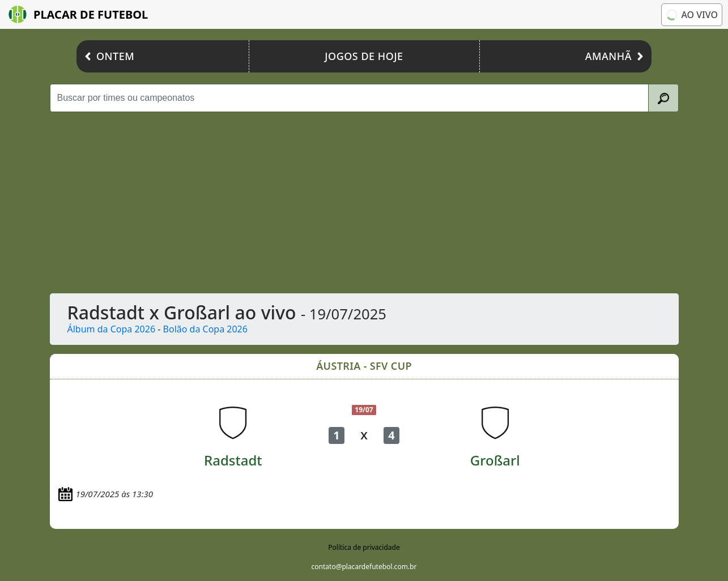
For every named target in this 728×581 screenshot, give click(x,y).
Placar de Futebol (78, 14)
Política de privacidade (364, 547)
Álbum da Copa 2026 (112, 329)
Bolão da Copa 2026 (205, 329)
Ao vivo (692, 15)
